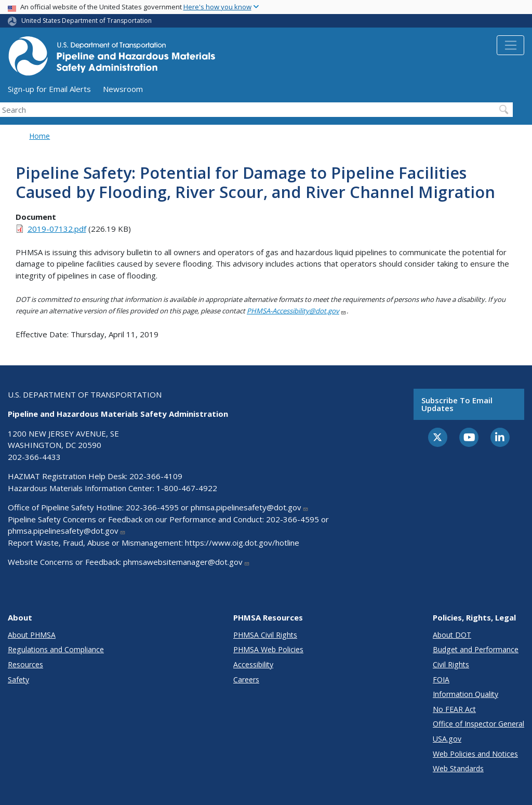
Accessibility (253, 664)
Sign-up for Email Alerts (49, 89)
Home (39, 136)
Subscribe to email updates (457, 404)
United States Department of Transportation (87, 21)
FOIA (441, 679)
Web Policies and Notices (475, 754)
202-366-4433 (34, 457)
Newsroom (123, 89)
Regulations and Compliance (56, 649)
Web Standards (458, 768)
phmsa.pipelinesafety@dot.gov (250, 507)
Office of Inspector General (478, 724)
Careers (246, 679)
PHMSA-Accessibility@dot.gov (297, 311)
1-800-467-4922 (187, 488)
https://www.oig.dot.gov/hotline (242, 543)
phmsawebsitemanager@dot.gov (187, 562)
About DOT (452, 635)
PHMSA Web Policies (268, 649)
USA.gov (447, 739)
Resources (25, 664)
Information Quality (465, 694)
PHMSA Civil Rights (265, 635)
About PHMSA (32, 635)
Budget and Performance (476, 649)
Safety (18, 679)
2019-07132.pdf (57, 229)
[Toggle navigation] (510, 45)
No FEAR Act (454, 709)
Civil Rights (451, 664)
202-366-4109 (156, 476)
